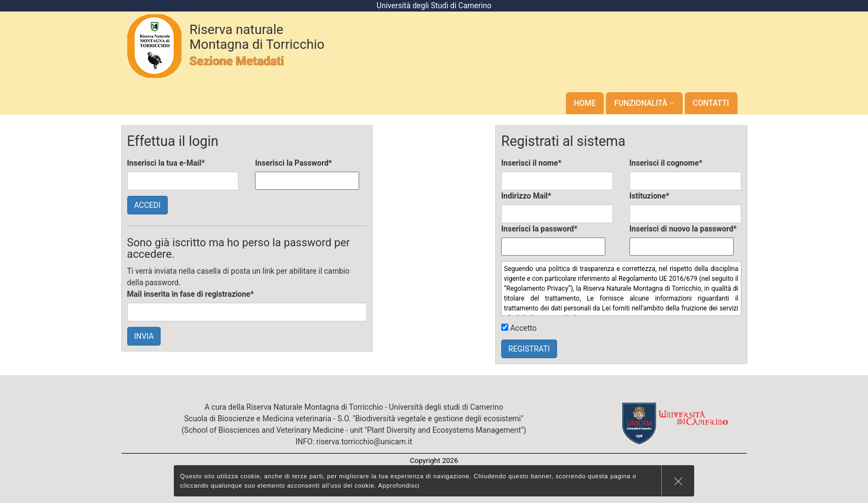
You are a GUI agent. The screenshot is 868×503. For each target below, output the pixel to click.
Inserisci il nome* (531, 163)
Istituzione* (649, 196)
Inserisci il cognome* (666, 163)
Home (585, 103)
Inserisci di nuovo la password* (683, 229)
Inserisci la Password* (293, 163)
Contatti (711, 103)
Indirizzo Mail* (526, 196)
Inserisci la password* (539, 229)
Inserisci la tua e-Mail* (166, 163)
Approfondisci (399, 485)
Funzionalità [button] (644, 103)
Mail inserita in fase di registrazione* (191, 294)
